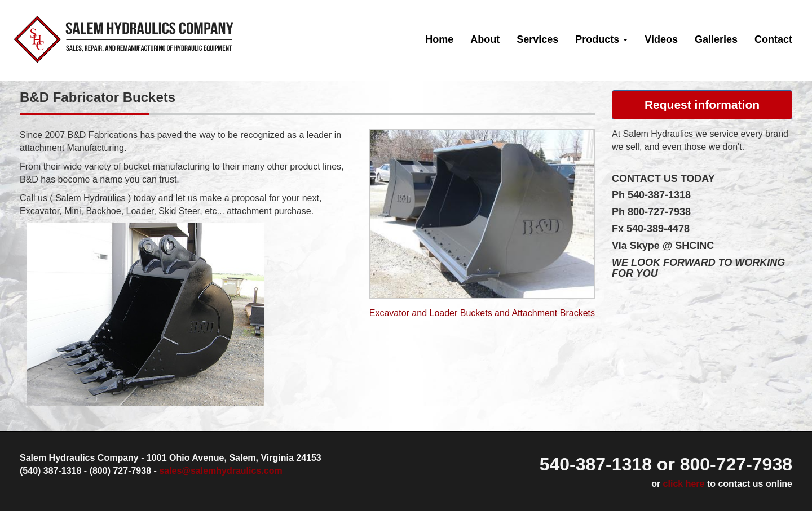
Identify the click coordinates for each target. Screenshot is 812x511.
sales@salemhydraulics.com (220, 471)
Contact (773, 39)
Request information (702, 105)
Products (601, 39)
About (485, 39)
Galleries (716, 39)
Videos (661, 39)
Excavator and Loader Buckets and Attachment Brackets (482, 313)
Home (439, 39)
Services (537, 39)
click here (684, 484)
